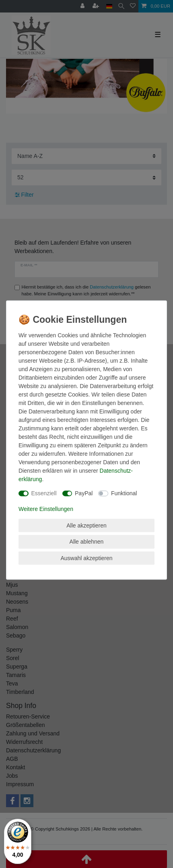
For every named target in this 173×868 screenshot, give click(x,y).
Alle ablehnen (87, 542)
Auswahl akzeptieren (86, 558)
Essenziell (44, 493)
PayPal (84, 493)
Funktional (124, 493)
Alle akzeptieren (86, 525)
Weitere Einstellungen (46, 509)
